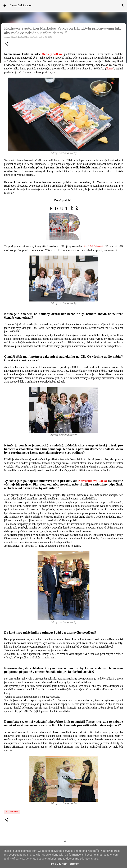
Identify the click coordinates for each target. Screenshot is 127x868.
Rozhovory (12, 812)
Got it (74, 864)
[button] (6, 44)
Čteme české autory (21, 5)
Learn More (58, 864)
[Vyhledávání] (122, 6)
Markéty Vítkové (52, 54)
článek (110, 69)
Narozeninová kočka (92, 481)
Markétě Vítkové (93, 246)
